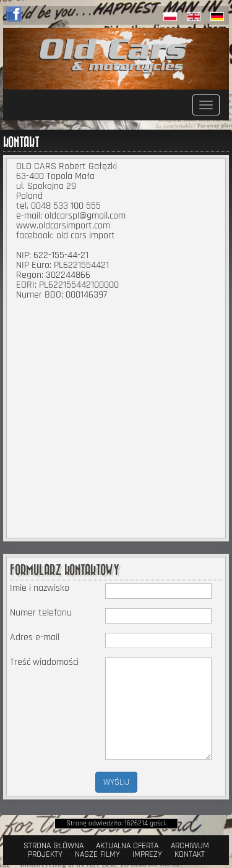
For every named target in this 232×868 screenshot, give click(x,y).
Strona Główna (54, 846)
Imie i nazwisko (40, 588)
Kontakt (190, 854)
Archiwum (190, 846)
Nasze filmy (97, 854)
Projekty (45, 854)
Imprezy (147, 854)
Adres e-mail (35, 638)
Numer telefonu (41, 613)
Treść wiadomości (44, 662)
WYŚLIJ (116, 782)
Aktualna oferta (127, 846)
